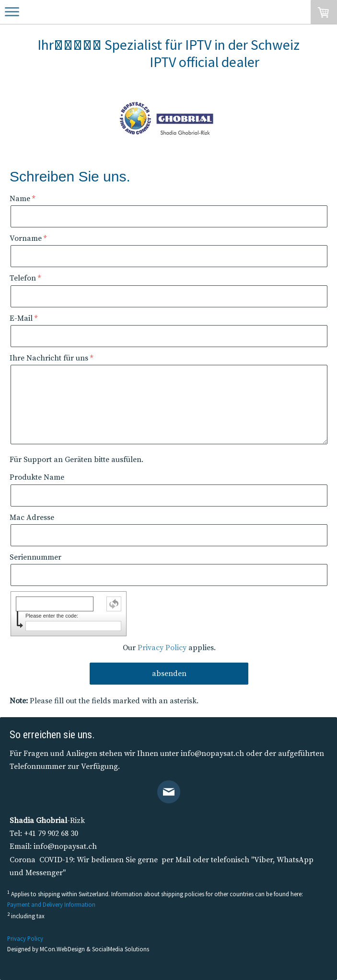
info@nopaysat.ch (212, 754)
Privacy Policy (162, 648)
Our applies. (169, 648)
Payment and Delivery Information (51, 904)
